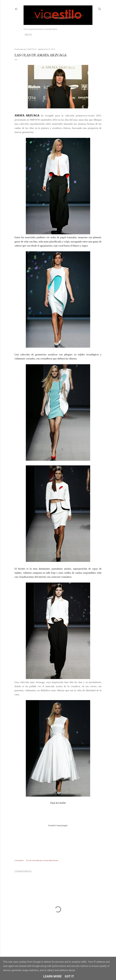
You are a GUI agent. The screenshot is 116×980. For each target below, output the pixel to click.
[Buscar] (100, 8)
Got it (69, 976)
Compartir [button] (19, 860)
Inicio (28, 35)
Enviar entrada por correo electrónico (42, 860)
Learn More (52, 976)
